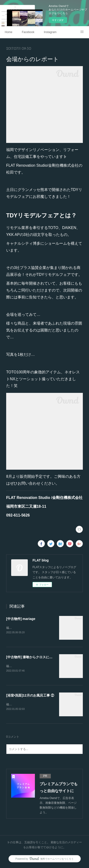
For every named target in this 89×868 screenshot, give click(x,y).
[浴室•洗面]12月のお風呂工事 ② (30, 696)
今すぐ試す (58, 20)
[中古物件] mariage (21, 619)
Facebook (28, 32)
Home (9, 32)
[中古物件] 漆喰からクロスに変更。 (33, 657)
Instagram (50, 32)
